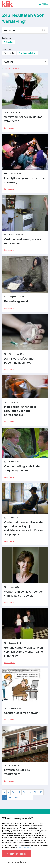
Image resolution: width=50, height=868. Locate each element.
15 (30, 792)
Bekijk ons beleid (25, 848)
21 (22, 797)
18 (6, 797)
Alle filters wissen (10, 68)
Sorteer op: (7, 49)
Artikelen (9, 42)
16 (35, 792)
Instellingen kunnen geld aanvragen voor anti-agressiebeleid (20, 411)
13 (19, 792)
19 (10, 797)
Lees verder (10, 128)
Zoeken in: (6, 38)
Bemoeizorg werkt (16, 301)
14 (24, 792)
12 (13, 792)
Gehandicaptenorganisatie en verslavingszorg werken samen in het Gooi (24, 652)
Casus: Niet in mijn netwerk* (22, 713)
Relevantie (9, 53)
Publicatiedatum (28, 53)
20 (16, 797)
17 (41, 792)
